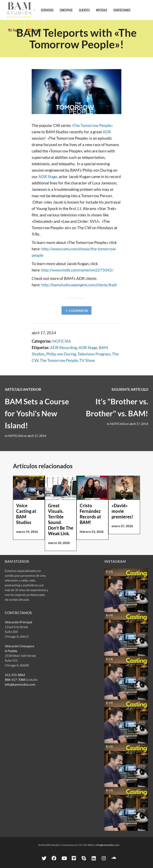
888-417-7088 (15, 680)
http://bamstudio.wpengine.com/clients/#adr (79, 285)
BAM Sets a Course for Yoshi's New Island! (37, 413)
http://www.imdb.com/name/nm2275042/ (77, 270)
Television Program (94, 354)
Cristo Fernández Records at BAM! (90, 514)
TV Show (87, 360)
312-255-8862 (15, 675)
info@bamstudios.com (20, 684)
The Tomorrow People (59, 360)
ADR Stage (48, 176)
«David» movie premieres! (122, 511)
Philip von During (61, 354)
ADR (107, 132)
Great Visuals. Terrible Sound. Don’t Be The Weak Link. (61, 520)
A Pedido (11, 651)
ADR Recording (64, 347)
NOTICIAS (62, 341)
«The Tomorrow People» (92, 125)
